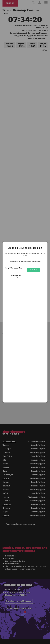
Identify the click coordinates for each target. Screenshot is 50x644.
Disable (33, 270)
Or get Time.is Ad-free (14, 268)
